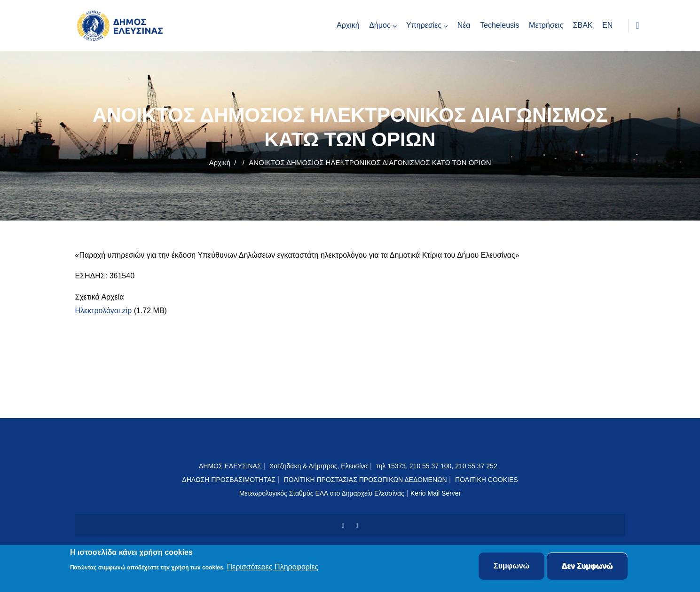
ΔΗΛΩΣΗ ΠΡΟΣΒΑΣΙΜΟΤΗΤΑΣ (229, 480)
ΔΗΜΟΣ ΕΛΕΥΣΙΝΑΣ (230, 466)
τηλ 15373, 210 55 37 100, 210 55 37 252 (438, 466)
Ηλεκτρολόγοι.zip (104, 311)
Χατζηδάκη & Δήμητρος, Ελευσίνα (319, 466)
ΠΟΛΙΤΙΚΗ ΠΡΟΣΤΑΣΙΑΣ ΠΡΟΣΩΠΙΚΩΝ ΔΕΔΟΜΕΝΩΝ (366, 480)
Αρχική (220, 162)
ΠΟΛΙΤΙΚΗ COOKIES (487, 480)
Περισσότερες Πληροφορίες (272, 567)
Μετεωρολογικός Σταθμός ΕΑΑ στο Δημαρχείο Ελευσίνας (322, 493)
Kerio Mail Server (436, 493)
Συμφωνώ (511, 566)
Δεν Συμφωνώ (587, 566)
